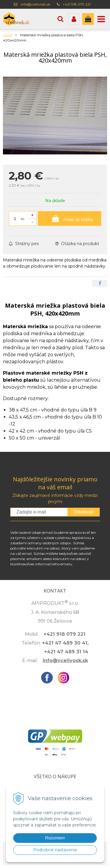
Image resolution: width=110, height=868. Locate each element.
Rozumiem (55, 838)
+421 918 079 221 (77, 4)
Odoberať (84, 512)
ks (23, 219)
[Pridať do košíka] (70, 218)
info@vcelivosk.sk (35, 4)
